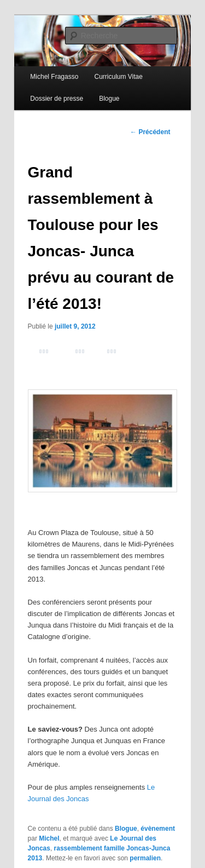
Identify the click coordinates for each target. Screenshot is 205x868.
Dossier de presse (57, 99)
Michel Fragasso (54, 77)
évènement (158, 829)
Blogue (109, 99)
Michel (49, 838)
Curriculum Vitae (118, 77)
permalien (145, 858)
